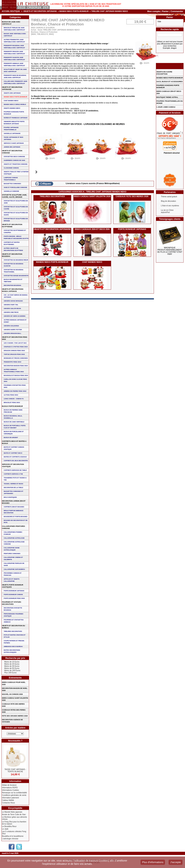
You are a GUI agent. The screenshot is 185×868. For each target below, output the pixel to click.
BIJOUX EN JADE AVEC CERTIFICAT (11, 23)
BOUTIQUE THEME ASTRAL (167, 97)
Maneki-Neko (96, 44)
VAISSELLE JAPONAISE (12, 133)
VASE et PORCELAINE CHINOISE (15, 187)
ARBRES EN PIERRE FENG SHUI (15, 391)
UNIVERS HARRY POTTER (13, 330)
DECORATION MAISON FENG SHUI (16, 366)
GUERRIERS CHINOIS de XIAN (14, 160)
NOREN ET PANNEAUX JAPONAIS (16, 118)
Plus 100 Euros (10, 673)
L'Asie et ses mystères (170, 206)
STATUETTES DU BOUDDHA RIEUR (16, 260)
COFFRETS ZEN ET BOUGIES (14, 507)
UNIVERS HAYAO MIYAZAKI (13, 301)
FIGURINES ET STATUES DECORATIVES (12, 603)
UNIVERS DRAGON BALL (13, 333)
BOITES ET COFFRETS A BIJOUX (15, 457)
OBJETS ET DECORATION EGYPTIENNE (12, 226)
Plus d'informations (153, 862)
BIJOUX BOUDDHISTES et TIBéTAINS (13, 281)
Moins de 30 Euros (12, 666)
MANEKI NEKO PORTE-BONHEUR (74, 11)
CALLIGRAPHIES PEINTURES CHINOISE (14, 527)
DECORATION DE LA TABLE (13, 488)
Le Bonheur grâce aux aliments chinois (14, 818)
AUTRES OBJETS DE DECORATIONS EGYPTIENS (13, 249)
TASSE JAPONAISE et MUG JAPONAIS (14, 138)
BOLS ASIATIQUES (10, 497)
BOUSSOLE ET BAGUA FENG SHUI (16, 375)
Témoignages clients (170, 219)
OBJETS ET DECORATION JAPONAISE (40, 11)
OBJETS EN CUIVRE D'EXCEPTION (164, 73)
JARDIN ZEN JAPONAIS (12, 147)
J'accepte (176, 862)
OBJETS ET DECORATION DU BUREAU (14, 627)
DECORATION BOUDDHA (12, 285)
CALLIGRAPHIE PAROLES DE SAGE (14, 564)
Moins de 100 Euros (12, 670)
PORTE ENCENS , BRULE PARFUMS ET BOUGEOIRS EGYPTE (16, 237)
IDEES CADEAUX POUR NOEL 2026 (14, 683)
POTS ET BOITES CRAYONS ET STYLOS (15, 636)
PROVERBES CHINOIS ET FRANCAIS (13, 574)
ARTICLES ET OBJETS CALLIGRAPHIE (12, 580)
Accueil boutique (11, 11)
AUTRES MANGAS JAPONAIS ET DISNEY (15, 321)
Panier (165, 11)
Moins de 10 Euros (12, 662)
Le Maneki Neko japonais (12, 812)
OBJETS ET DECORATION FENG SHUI (15, 338)
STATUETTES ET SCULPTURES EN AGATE (16, 214)
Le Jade (5, 829)
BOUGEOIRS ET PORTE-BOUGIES (16, 517)
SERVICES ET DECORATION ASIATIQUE (13, 465)
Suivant (36, 172)
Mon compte (154, 11)
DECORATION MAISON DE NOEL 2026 (15, 689)
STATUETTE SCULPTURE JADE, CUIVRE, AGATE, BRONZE (14, 196)
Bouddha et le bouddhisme (13, 836)
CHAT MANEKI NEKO (92, 262)
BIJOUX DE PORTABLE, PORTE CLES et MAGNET (15, 427)
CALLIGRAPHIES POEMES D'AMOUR (13, 533)
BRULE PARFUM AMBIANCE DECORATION (14, 512)
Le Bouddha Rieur (9, 826)
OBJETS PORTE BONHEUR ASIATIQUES (13, 586)
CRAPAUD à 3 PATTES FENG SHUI (16, 347)
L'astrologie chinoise (10, 839)
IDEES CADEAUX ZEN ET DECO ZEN (92, 229)
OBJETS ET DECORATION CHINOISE (12, 152)
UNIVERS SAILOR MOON (12, 308)
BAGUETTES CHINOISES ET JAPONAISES (14, 492)
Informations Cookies (10, 790)
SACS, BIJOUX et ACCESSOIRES (170, 82)
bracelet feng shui (12, 403)
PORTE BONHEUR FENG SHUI (14, 598)
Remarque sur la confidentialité (14, 793)
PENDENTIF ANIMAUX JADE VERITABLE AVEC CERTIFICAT (14, 65)
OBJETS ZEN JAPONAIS (12, 93)
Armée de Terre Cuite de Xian (14, 814)
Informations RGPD (10, 788)
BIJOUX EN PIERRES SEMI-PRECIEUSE (13, 411)
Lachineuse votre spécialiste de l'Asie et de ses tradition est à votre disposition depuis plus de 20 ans (86, 5)
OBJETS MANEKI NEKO (12, 108)
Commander (177, 11)
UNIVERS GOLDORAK (11, 326)
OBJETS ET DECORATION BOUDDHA (12, 255)
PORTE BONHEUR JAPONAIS (132, 229)
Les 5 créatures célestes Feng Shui (14, 833)
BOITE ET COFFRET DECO (13, 453)
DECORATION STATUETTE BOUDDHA (13, 609)
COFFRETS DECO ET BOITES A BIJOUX (14, 442)
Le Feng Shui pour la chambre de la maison (14, 823)
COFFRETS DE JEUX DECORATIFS (16, 461)
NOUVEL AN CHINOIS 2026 (12, 694)
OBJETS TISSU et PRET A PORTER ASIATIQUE (16, 173)
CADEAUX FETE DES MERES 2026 (132, 196)
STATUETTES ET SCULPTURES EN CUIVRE (16, 208)
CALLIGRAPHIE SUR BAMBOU (14, 569)
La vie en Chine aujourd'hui (167, 211)
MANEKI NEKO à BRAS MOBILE (15, 104)
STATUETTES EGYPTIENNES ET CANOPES (15, 231)
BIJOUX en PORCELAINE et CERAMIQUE (14, 433)
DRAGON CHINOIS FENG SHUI (14, 351)
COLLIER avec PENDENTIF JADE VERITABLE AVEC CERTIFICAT (16, 82)
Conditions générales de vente (14, 795)
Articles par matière (15, 728)
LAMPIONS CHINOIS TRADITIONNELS (11, 179)
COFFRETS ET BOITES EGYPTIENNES (12, 243)
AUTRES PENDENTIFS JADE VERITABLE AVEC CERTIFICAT (14, 41)
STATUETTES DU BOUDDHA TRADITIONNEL (14, 271)
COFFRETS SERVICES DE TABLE (15, 470)
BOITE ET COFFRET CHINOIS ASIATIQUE (14, 448)
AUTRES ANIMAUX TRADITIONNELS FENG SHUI (14, 371)
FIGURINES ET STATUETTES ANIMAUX (14, 621)
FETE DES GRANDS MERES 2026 (15, 716)
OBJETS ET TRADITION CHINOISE (16, 164)
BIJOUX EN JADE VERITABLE (14, 422)
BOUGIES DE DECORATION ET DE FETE (16, 521)
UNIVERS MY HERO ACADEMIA (15, 316)
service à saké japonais (14, 143)
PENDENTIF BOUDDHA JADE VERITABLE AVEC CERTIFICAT (14, 47)
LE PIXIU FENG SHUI (11, 395)
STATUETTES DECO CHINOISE (14, 157)
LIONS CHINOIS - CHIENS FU (14, 399)
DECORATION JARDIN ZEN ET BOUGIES (14, 502)
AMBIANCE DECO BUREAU (13, 646)
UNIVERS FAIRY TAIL (11, 305)
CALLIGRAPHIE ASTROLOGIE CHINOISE (14, 543)
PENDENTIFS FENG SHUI (12, 362)
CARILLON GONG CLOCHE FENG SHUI (15, 380)
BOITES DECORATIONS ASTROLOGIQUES (12, 651)
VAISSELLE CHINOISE (11, 191)
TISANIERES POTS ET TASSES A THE (15, 479)
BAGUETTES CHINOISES (12, 184)
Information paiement (10, 798)
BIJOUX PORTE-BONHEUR (12, 406)
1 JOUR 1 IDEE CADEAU (166, 107)
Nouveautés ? (15, 741)
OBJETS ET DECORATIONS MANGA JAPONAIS (13, 290)
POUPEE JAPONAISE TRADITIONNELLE (11, 129)
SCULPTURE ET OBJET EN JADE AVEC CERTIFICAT (15, 70)
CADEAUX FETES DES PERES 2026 (14, 711)
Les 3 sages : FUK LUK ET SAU (15, 343)
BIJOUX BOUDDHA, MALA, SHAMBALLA (13, 417)
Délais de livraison (9, 785)
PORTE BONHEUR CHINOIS (13, 595)
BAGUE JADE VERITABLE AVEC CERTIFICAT (15, 35)
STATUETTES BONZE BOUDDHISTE (16, 276)
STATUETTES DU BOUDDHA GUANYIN (14, 265)
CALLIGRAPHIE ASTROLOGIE (14, 538)
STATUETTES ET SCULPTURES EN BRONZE (16, 220)
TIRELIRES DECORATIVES (52, 196)
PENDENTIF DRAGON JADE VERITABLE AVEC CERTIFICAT (14, 53)
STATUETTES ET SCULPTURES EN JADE (16, 202)
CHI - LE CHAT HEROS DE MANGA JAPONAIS (16, 296)
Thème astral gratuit (169, 197)
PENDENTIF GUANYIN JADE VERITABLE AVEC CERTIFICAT (14, 59)
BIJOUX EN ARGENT (11, 438)
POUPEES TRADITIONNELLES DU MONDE (170, 102)
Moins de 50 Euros (12, 668)
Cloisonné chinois (11, 168)
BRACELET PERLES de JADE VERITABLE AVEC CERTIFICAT (14, 29)
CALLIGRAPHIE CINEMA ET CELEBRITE (13, 558)
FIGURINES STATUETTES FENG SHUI (15, 386)
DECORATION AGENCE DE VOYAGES (12, 721)
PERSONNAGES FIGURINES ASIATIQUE (14, 615)
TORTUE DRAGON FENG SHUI (14, 354)
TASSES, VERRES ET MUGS (13, 484)
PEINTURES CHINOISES (12, 554)
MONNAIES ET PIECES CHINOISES (16, 358)
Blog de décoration (168, 201)
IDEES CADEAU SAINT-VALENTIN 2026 (92, 196)
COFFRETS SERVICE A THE (13, 474)
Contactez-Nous (8, 803)
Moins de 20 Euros (12, 664)
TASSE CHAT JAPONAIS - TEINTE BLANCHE (15, 770)
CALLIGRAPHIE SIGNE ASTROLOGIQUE (12, 549)
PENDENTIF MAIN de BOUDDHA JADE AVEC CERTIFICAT (15, 76)
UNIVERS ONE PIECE (11, 312)
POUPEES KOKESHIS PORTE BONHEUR (14, 113)
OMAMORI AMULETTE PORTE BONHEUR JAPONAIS (14, 123)
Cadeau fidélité (8, 800)
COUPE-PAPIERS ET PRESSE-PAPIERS (14, 642)
